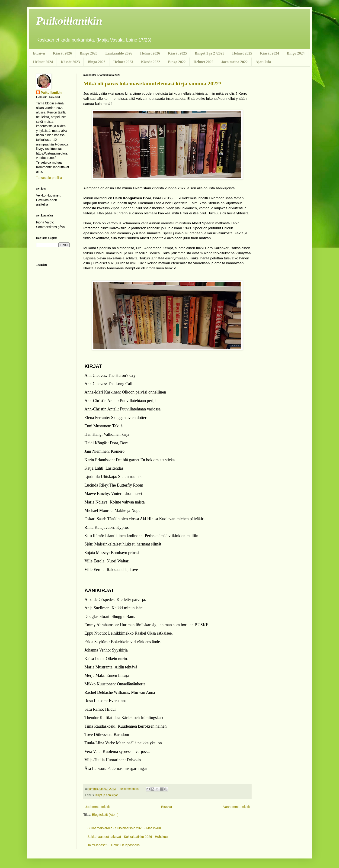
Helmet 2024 (43, 62)
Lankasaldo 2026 (119, 53)
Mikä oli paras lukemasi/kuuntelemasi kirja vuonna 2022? (153, 84)
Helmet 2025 (242, 53)
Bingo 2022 (177, 62)
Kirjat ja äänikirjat (107, 795)
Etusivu (39, 53)
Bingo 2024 (296, 53)
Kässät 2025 (177, 53)
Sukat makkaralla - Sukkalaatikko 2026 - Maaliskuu (124, 828)
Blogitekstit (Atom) (105, 815)
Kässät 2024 (269, 53)
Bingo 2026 (89, 53)
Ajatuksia (263, 62)
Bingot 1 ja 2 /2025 (209, 53)
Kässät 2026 (62, 53)
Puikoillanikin (69, 21)
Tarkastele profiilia (49, 178)
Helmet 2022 (204, 62)
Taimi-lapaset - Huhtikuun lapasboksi (114, 845)
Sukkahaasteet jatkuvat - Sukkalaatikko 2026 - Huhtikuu (128, 837)
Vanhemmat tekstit (237, 807)
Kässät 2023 (70, 62)
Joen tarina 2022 (234, 62)
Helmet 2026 (150, 53)
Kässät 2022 (150, 62)
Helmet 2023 (123, 62)
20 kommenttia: (130, 789)
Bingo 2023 (96, 62)
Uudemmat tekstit (97, 807)
